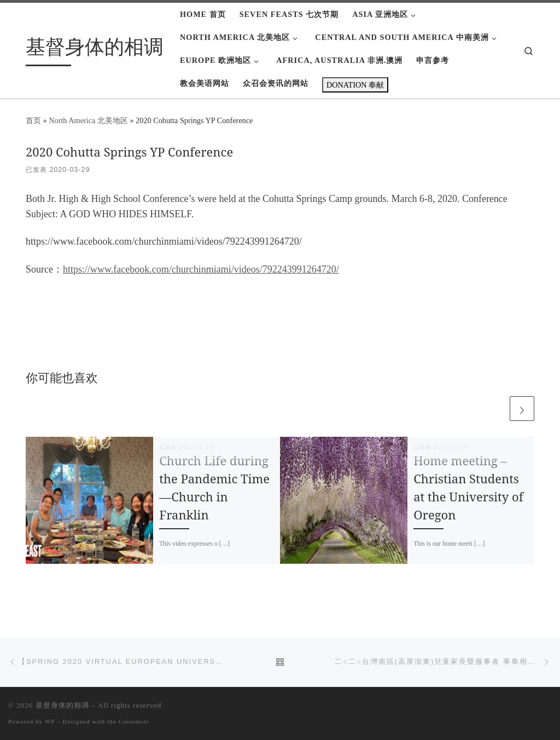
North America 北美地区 (88, 120)
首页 (33, 120)
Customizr (134, 721)
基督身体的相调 (62, 705)
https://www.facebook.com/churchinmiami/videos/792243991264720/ (201, 269)
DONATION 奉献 (355, 85)
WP (50, 721)
